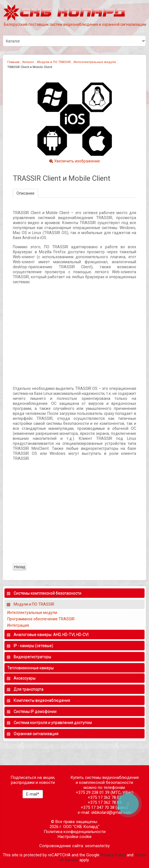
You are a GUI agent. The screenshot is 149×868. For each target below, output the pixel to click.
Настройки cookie (75, 837)
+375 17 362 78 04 (105, 802)
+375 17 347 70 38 (98, 807)
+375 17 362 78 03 (105, 797)
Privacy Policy (113, 855)
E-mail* (33, 794)
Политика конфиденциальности (75, 832)
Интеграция (19, 625)
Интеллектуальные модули (95, 62)
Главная (13, 62)
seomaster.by (97, 846)
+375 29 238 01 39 (93, 792)
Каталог (28, 62)
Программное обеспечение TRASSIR (41, 619)
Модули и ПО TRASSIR (54, 62)
